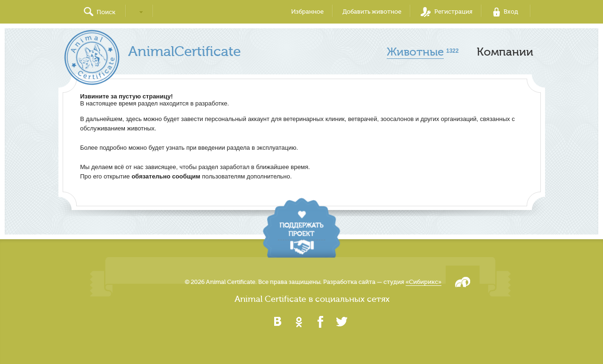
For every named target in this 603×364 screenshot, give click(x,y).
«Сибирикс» (424, 282)
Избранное (307, 12)
